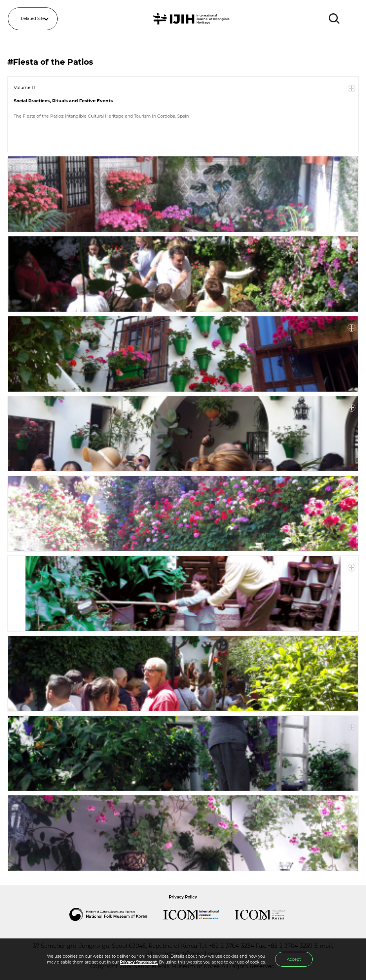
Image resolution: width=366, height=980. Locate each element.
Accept (294, 959)
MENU (352, 19)
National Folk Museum (116, 915)
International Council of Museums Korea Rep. (268, 915)
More (352, 89)
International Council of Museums (199, 915)
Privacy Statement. (139, 962)
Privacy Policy (183, 897)
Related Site (33, 19)
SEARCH (335, 19)
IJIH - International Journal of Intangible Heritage (193, 19)
